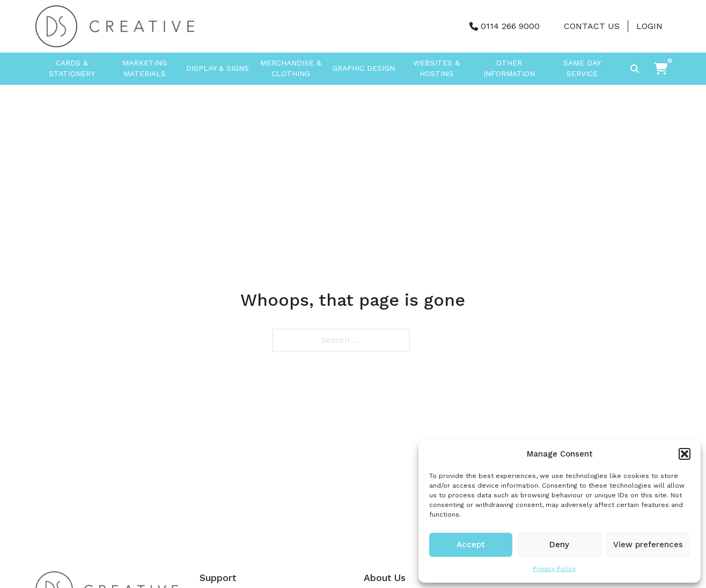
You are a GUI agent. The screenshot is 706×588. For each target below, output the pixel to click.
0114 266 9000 (510, 26)
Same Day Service (582, 68)
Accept (471, 545)
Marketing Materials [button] (145, 68)
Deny (559, 545)
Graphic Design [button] (363, 68)
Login (649, 26)
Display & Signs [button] (218, 68)
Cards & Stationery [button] (72, 68)
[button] (685, 454)
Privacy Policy (554, 569)
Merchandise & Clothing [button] (291, 68)
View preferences (648, 545)
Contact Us (592, 26)
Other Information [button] (509, 68)
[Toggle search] (635, 69)
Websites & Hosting (436, 68)
